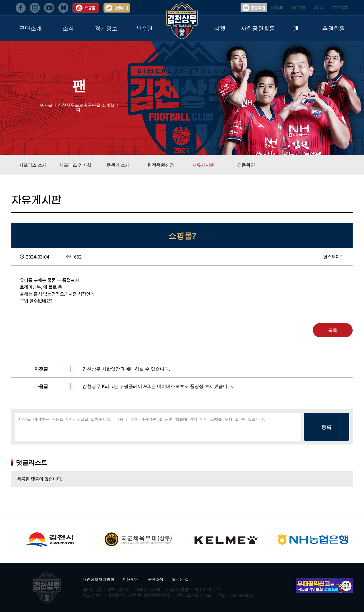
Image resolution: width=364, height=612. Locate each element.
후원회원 (334, 28)
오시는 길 (180, 579)
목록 (333, 330)
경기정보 (106, 28)
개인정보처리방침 (98, 579)
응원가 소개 (118, 165)
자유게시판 (203, 165)
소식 (68, 28)
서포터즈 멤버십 (75, 165)
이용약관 (131, 579)
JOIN (318, 8)
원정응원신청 (161, 165)
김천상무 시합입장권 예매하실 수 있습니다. (126, 369)
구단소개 (30, 28)
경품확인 (246, 165)
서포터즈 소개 (33, 165)
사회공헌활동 (258, 28)
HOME (277, 8)
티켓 (220, 28)
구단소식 (155, 579)
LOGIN (298, 8)
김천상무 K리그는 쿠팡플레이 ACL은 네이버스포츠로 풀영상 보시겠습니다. (158, 386)
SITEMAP (340, 8)
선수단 (144, 28)
